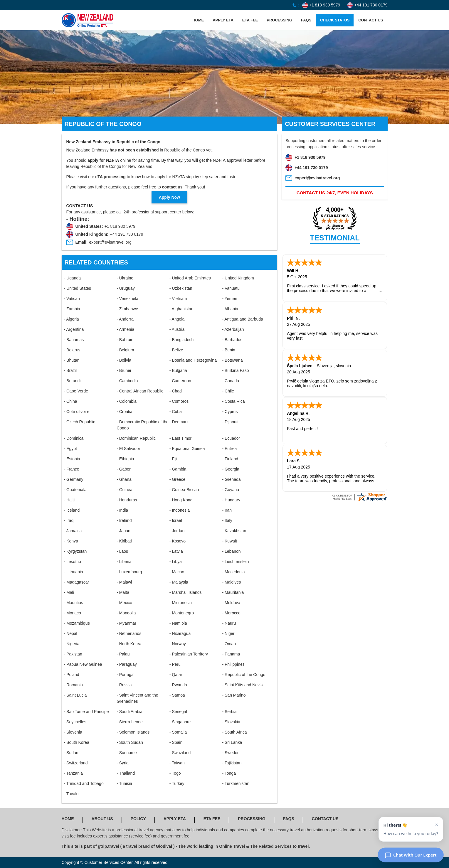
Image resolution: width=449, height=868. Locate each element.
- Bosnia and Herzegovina (193, 360)
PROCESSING (279, 20)
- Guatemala (75, 490)
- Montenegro (182, 613)
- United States (78, 288)
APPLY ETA (223, 20)
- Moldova (231, 603)
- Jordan (177, 531)
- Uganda (73, 278)
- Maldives (231, 582)
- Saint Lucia (75, 695)
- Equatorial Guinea (187, 449)
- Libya (176, 562)
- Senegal (178, 712)
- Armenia (125, 329)
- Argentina (74, 329)
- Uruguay (126, 288)
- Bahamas (74, 340)
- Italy (227, 520)
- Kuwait (229, 541)
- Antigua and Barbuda (242, 319)
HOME (198, 20)
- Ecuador (231, 438)
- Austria (177, 329)
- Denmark (179, 422)
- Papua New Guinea (83, 664)
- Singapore (180, 722)
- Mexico (124, 603)
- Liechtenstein (235, 562)
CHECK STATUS (335, 20)
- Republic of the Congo (244, 675)
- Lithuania (74, 572)
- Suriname (127, 753)
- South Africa (234, 732)
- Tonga (229, 773)
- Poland (72, 675)
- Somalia (178, 732)
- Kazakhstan (234, 531)
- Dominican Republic (136, 438)
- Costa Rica (233, 401)
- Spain (176, 742)
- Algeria (72, 319)
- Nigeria (72, 644)
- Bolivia (124, 360)
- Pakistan (73, 654)
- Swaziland (180, 753)
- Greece (177, 479)
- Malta (123, 592)
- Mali (69, 592)
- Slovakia (231, 722)
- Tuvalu (71, 794)
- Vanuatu (231, 288)
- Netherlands (129, 633)
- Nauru (229, 623)
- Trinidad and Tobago (84, 783)
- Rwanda (178, 685)
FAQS (306, 20)
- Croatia (125, 412)
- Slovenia (73, 732)
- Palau (123, 654)
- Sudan (71, 753)
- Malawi (124, 582)
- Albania (230, 309)
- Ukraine (125, 278)
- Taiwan (177, 763)
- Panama (231, 654)
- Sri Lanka (232, 742)
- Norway (178, 644)
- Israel (176, 520)
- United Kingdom (238, 278)
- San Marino (234, 695)
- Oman (229, 644)
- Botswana (232, 360)
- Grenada (231, 479)
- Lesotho (73, 562)
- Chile (228, 391)
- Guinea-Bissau (184, 490)
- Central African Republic (140, 391)
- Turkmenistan (236, 783)
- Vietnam (178, 299)
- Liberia (124, 562)
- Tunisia (124, 783)
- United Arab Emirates (190, 278)
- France (72, 469)
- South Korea (77, 742)
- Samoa (177, 695)
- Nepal (71, 633)
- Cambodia (127, 381)
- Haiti (69, 500)
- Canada (231, 381)
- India (122, 510)
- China (71, 401)
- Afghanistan (181, 309)
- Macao (177, 572)
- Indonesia (180, 510)
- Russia (124, 685)
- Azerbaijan (233, 329)
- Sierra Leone (130, 722)
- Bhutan (72, 360)
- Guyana (231, 490)
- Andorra (125, 319)
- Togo (175, 773)
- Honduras (127, 500)
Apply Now (169, 197)
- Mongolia (126, 613)
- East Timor (180, 438)
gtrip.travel (108, 846)
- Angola (177, 319)
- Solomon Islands (133, 732)
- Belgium (125, 350)
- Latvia (176, 551)
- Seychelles (75, 722)
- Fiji (173, 459)
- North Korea (129, 644)
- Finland (230, 459)
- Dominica (74, 438)
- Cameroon (180, 381)
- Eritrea (229, 449)
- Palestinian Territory (189, 654)
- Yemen (229, 299)
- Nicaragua (180, 633)
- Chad (176, 391)
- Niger (228, 633)
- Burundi (72, 381)
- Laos (122, 551)
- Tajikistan (232, 763)
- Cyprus (230, 412)
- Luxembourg (129, 572)
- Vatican (72, 299)
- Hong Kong (181, 500)
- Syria (122, 763)
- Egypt (70, 449)
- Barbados (232, 340)
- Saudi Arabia (130, 712)
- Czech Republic (80, 422)
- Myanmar (126, 623)
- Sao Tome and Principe (86, 712)
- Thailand (126, 773)
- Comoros (179, 401)
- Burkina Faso (235, 370)
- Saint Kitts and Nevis (242, 685)
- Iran (227, 510)
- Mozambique (77, 623)
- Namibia (178, 623)
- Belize (176, 350)
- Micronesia (181, 603)
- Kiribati (124, 541)
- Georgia (231, 469)
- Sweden (231, 753)
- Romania (74, 685)
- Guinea (125, 490)
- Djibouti (230, 422)
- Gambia (178, 469)
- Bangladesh (182, 340)
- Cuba (176, 412)
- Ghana (124, 479)
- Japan (123, 531)
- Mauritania (233, 592)
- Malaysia (179, 582)
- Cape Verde (76, 391)
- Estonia (72, 459)
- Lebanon (231, 551)
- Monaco (73, 613)
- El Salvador (128, 449)
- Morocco (231, 613)
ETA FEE (250, 20)
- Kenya (71, 541)
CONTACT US (371, 20)
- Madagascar (77, 582)
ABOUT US (102, 819)
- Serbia (229, 712)
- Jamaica (73, 531)
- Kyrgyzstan (75, 551)
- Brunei (124, 370)
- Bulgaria (178, 370)
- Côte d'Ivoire (77, 412)
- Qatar (176, 675)
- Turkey (177, 783)
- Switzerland (76, 763)
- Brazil (70, 370)
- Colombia (127, 401)
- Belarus (72, 350)
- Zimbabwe (127, 309)
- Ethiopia (125, 459)
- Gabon (124, 469)
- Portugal (126, 675)
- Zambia (72, 309)
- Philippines (233, 664)
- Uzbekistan (181, 288)
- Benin (228, 350)
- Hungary (231, 500)
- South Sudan (130, 742)
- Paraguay (127, 664)
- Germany (74, 479)
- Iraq (69, 520)
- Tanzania (73, 773)
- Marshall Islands (186, 592)
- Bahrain (125, 340)
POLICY (138, 819)
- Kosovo (178, 541)
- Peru (175, 664)
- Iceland (72, 510)
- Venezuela (127, 299)
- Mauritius (74, 603)
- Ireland (124, 520)
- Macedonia (233, 572)
